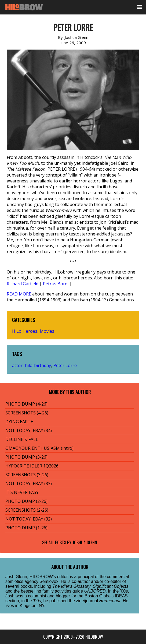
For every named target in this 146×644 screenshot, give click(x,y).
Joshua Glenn (85, 542)
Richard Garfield (23, 284)
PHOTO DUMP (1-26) (26, 528)
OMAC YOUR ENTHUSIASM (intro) (39, 448)
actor (17, 365)
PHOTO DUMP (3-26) (26, 457)
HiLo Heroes (25, 331)
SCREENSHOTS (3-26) (27, 475)
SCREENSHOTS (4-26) (27, 413)
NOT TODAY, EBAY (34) (29, 430)
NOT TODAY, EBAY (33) (29, 484)
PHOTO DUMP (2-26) (26, 501)
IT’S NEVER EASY (22, 492)
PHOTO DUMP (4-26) (26, 404)
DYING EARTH (20, 422)
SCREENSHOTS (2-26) (27, 510)
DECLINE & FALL (22, 439)
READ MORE (19, 294)
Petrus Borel (56, 284)
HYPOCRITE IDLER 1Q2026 (32, 466)
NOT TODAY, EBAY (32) (29, 519)
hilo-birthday (38, 365)
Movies (47, 331)
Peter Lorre (65, 365)
